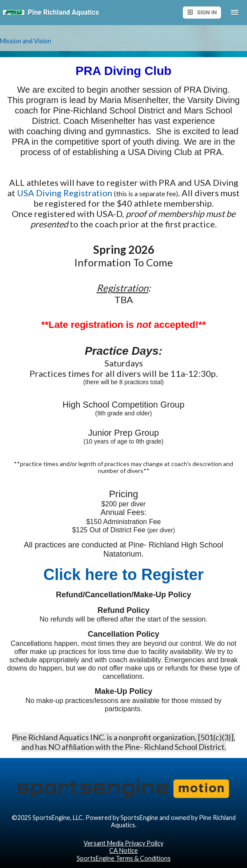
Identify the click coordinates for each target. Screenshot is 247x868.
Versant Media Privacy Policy (123, 843)
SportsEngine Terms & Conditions (124, 858)
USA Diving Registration (65, 193)
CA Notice (123, 850)
